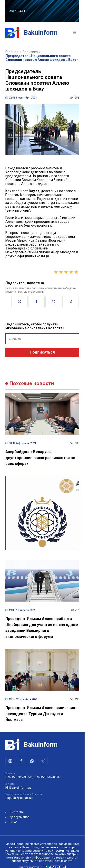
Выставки (17, 812)
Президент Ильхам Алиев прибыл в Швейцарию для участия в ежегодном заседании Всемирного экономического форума (42, 628)
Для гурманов (20, 817)
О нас (14, 822)
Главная (12, 52)
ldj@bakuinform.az (18, 788)
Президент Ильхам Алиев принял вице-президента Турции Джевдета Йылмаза (42, 714)
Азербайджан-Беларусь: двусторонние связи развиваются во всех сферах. (40, 458)
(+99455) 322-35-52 (19, 777)
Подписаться (42, 352)
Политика (30, 52)
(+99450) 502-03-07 (48, 777)
